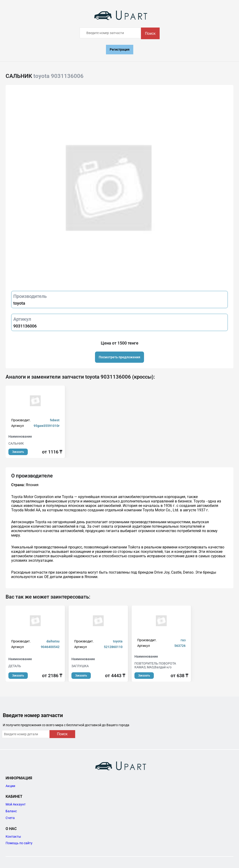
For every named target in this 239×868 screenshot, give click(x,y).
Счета (10, 818)
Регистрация (120, 49)
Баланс (11, 811)
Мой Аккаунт (16, 804)
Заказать (18, 452)
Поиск (150, 33)
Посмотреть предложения (119, 357)
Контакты (13, 837)
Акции (10, 786)
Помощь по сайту (19, 843)
